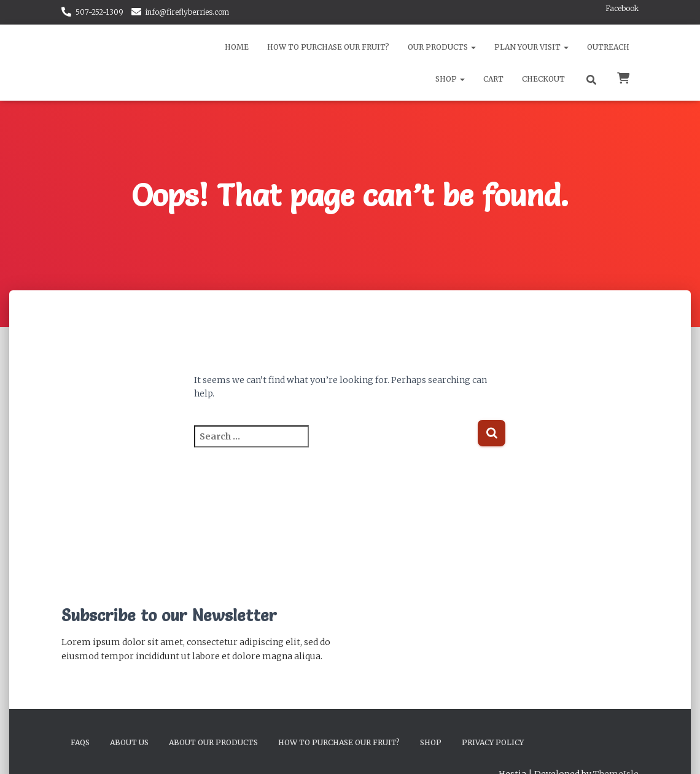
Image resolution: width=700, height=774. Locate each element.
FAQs (80, 742)
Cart (493, 79)
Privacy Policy (493, 742)
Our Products (442, 47)
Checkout (543, 79)
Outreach (608, 47)
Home (237, 47)
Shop (450, 79)
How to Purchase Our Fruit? (328, 47)
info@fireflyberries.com (187, 12)
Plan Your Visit (531, 47)
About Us (129, 742)
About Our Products (213, 742)
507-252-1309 (99, 12)
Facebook (622, 8)
